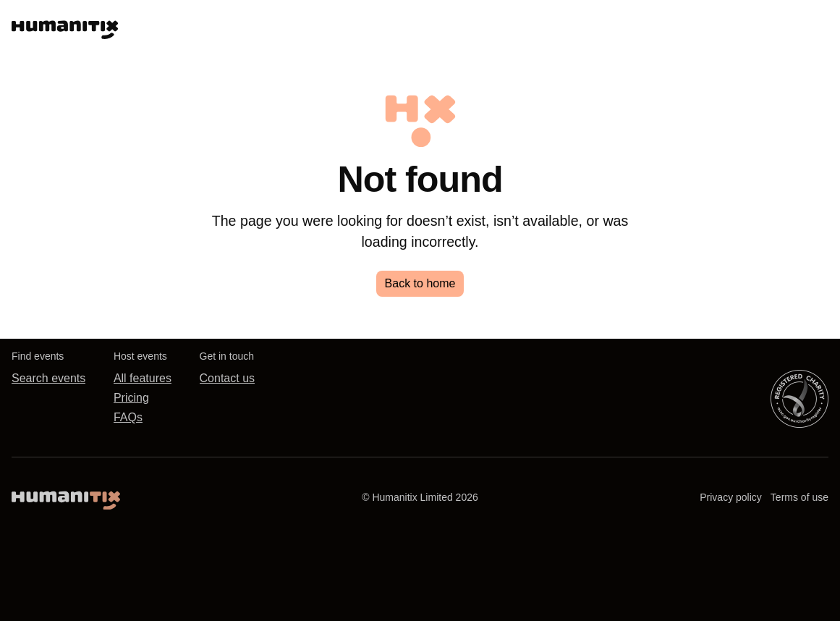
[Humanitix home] (66, 497)
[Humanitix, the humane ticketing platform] (65, 26)
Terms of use (799, 497)
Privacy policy (731, 497)
